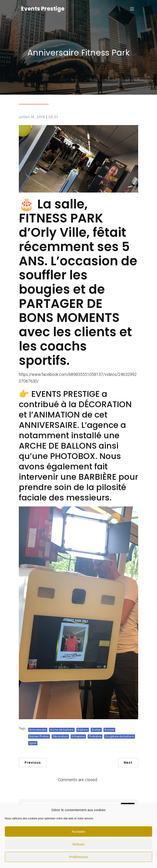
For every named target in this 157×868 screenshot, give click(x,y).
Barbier (109, 730)
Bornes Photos (39, 736)
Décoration (60, 736)
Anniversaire (38, 730)
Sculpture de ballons (120, 736)
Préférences (79, 857)
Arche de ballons (62, 730)
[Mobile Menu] (132, 9)
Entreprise (78, 736)
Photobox (95, 736)
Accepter (78, 831)
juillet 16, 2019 (32, 117)
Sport (33, 743)
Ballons (83, 730)
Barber (96, 730)
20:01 (53, 117)
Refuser (79, 844)
